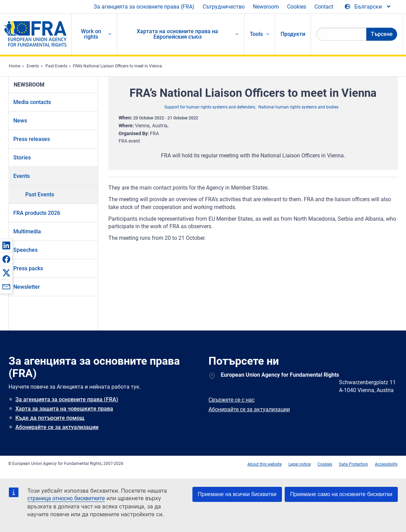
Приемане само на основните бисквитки (341, 494)
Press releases (32, 139)
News (20, 121)
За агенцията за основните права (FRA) (144, 7)
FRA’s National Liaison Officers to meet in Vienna (117, 66)
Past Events (56, 66)
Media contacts (32, 102)
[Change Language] (368, 7)
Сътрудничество (224, 7)
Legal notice (300, 464)
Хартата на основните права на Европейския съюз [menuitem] (177, 34)
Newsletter (27, 287)
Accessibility (386, 464)
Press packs (28, 268)
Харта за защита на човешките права (64, 409)
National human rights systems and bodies (298, 107)
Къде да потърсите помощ (50, 418)
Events (33, 66)
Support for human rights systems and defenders (210, 107)
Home (15, 66)
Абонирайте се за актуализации (57, 427)
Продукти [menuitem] (293, 34)
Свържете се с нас (232, 400)
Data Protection (354, 464)
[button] (6, 245)
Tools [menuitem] (256, 34)
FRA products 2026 (37, 213)
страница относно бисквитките (66, 498)
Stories (22, 158)
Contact (324, 7)
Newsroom (266, 7)
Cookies (297, 7)
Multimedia (27, 231)
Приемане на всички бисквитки (237, 494)
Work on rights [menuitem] (91, 34)
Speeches (25, 250)
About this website (265, 464)
